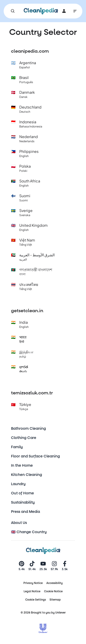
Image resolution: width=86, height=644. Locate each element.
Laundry (18, 484)
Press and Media (25, 512)
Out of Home (22, 493)
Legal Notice (32, 591)
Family (17, 447)
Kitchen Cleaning (26, 475)
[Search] (13, 11)
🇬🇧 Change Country (29, 532)
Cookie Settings (36, 600)
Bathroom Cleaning (28, 428)
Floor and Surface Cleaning (35, 456)
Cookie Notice (53, 591)
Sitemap (55, 600)
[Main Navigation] (75, 11)
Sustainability (23, 502)
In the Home (22, 465)
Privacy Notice (33, 583)
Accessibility (54, 583)
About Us (19, 523)
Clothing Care (24, 438)
